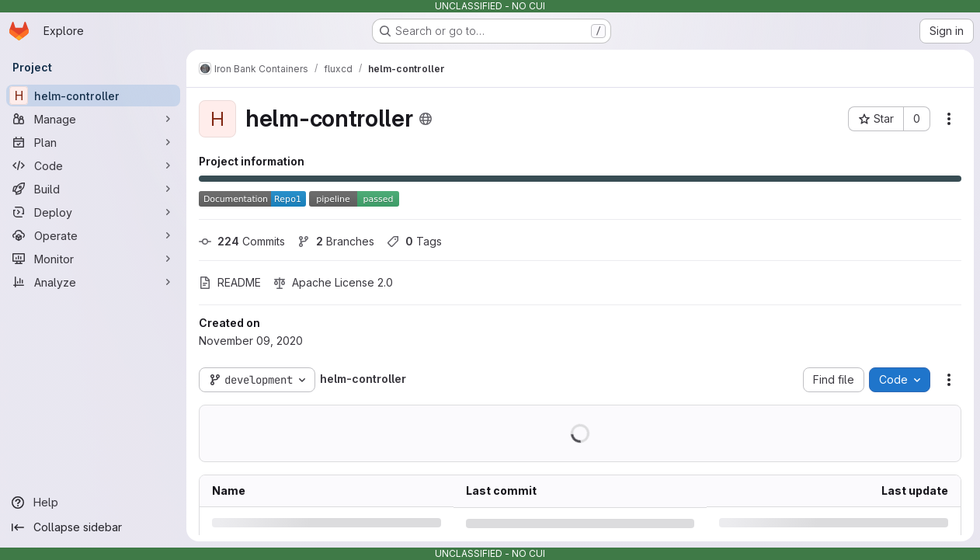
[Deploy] (93, 212)
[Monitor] (93, 259)
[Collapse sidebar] (93, 527)
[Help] (93, 503)
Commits (242, 241)
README (230, 282)
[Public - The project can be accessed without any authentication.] (426, 119)
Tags (414, 241)
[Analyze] (93, 282)
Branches (336, 241)
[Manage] (93, 119)
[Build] (93, 189)
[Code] (93, 165)
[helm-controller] (93, 96)
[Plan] (93, 142)
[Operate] (93, 235)
